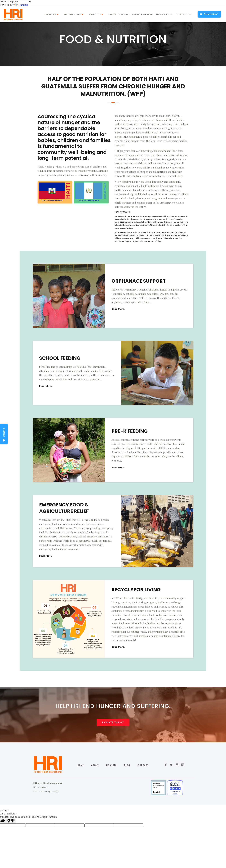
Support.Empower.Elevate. (136, 14)
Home (80, 778)
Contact (143, 778)
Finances (111, 778)
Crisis (112, 14)
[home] (13, 14)
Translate (20, 5)
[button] (52, 14)
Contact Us (184, 14)
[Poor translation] (11, 821)
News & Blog (164, 14)
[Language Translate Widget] (16, 2)
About (95, 778)
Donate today (113, 722)
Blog (127, 778)
